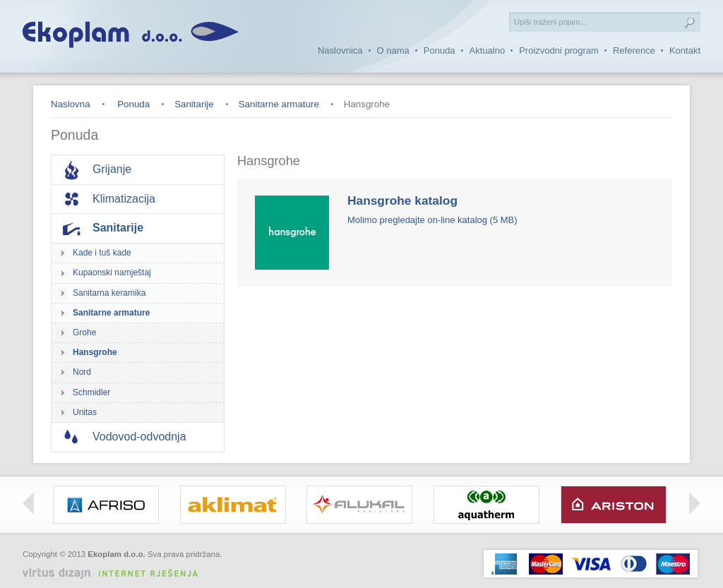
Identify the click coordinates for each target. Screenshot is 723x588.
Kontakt (685, 50)
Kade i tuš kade (102, 253)
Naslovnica (340, 50)
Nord (82, 372)
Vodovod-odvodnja (139, 437)
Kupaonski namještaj (112, 272)
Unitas (85, 412)
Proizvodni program (559, 50)
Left (28, 503)
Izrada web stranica (189, 565)
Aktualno (488, 50)
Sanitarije (194, 104)
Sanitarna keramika (109, 293)
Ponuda (440, 50)
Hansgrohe (95, 352)
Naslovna (71, 104)
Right (695, 503)
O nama (393, 50)
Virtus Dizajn (116, 574)
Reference (634, 50)
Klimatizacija (124, 199)
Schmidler (91, 392)
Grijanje (112, 169)
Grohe (84, 332)
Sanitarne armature (279, 104)
